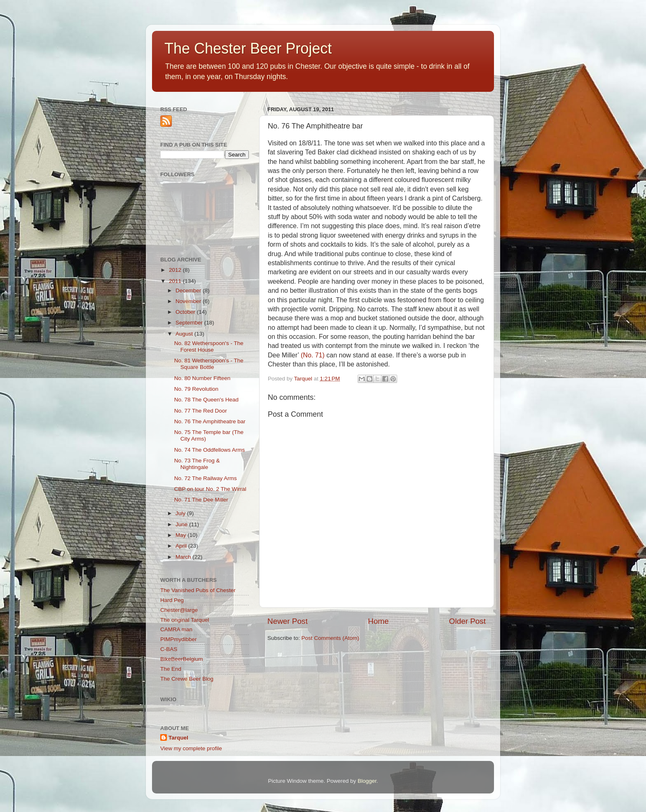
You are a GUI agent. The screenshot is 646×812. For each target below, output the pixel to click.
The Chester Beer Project (248, 48)
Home (378, 621)
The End (171, 669)
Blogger (367, 781)
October (186, 312)
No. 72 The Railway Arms (206, 478)
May (181, 535)
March (184, 557)
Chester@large (179, 610)
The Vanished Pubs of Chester (198, 590)
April (182, 546)
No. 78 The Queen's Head (206, 400)
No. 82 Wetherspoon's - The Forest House (209, 346)
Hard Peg (172, 600)
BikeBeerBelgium (182, 659)
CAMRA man (176, 629)
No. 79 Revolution (196, 389)
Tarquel (178, 738)
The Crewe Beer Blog (187, 679)
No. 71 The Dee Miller (201, 500)
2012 (176, 270)
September (190, 323)
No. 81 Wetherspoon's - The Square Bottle (209, 364)
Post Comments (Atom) (330, 638)
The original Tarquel (185, 620)
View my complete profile (191, 748)
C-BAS (169, 649)
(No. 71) (313, 355)
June (182, 524)
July (181, 513)
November (189, 301)
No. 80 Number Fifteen (202, 378)
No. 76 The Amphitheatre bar (210, 421)
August (185, 334)
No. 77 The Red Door (201, 411)
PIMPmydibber (179, 639)
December (189, 290)
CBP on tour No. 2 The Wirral (210, 489)
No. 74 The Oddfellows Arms (210, 450)
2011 (176, 281)
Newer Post (288, 621)
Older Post (467, 621)
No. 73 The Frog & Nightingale (197, 464)
